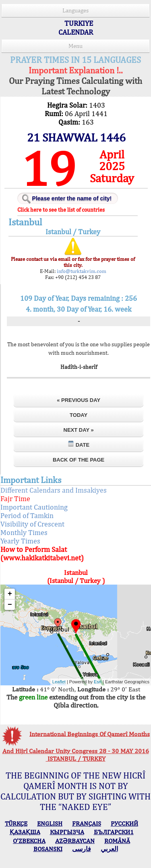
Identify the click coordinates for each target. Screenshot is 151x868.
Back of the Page (79, 460)
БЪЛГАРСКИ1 (114, 832)
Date (79, 444)
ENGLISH (50, 823)
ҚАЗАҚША (25, 832)
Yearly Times (31, 541)
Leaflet (47, 682)
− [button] (21, 605)
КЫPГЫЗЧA (67, 832)
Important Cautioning (45, 507)
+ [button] (21, 594)
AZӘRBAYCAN (75, 841)
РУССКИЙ (124, 823)
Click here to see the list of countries (71, 210)
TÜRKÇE (16, 823)
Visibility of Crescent (43, 524)
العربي (109, 849)
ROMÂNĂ (117, 841)
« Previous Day (79, 400)
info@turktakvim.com (82, 271)
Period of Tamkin (38, 515)
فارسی (82, 849)
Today (79, 415)
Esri (86, 682)
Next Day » (79, 430)
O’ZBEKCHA (29, 841)
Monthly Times (35, 532)
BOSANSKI (48, 849)
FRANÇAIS (87, 823)
